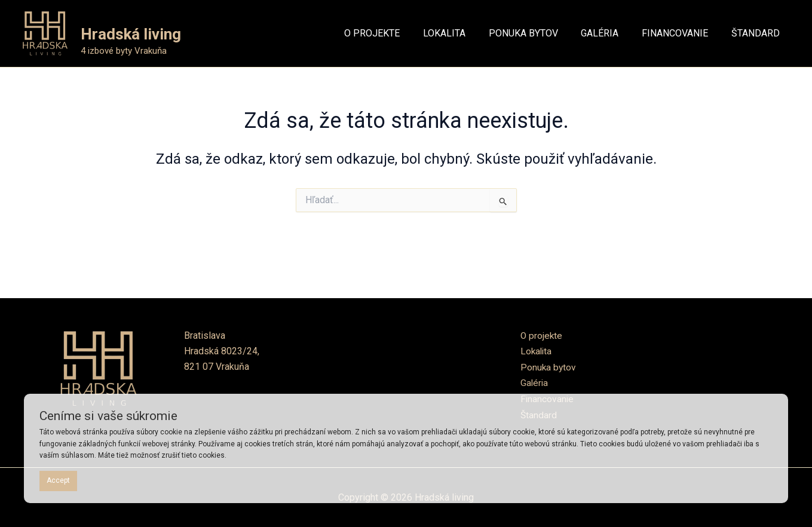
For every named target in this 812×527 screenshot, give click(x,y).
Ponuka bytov (549, 367)
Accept (58, 480)
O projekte (542, 335)
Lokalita (537, 351)
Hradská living (131, 34)
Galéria (535, 383)
